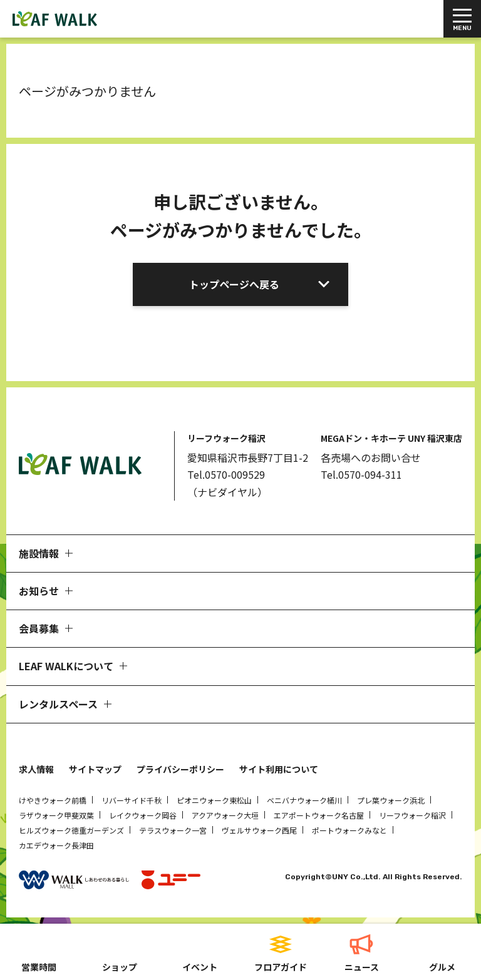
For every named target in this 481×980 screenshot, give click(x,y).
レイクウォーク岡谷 (143, 815)
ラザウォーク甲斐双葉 (56, 815)
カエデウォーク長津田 (56, 845)
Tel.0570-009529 (226, 474)
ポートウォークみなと (349, 830)
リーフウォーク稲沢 (412, 815)
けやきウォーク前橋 (53, 800)
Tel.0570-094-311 (361, 474)
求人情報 (36, 769)
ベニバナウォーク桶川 (304, 800)
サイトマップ (95, 769)
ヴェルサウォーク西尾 (259, 830)
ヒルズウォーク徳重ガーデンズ (71, 830)
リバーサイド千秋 (132, 800)
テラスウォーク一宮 (173, 830)
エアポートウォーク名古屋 (319, 815)
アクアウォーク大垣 (225, 815)
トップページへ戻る (234, 284)
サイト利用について (279, 769)
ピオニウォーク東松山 (214, 800)
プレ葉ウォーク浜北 (391, 800)
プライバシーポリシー (180, 769)
